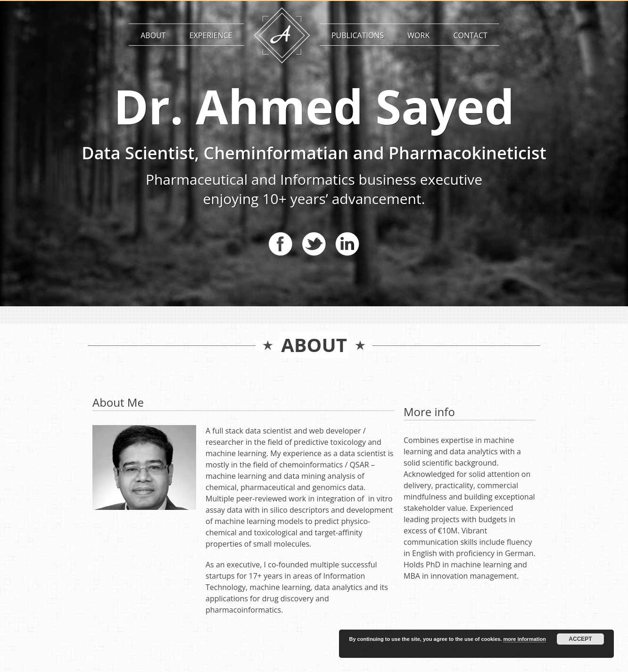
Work (418, 35)
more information (524, 639)
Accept (580, 639)
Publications (358, 35)
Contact (470, 35)
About (153, 35)
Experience (211, 35)
